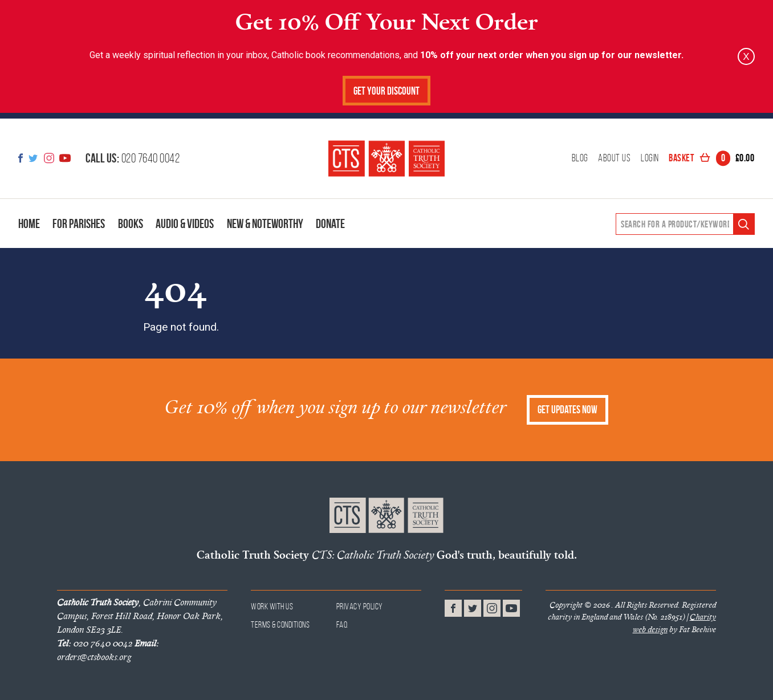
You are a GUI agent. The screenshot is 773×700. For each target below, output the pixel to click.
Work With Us (272, 606)
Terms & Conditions (280, 624)
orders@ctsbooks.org (108, 650)
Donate (330, 223)
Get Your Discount (386, 91)
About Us (614, 158)
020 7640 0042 (133, 158)
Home (29, 223)
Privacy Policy (360, 606)
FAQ (342, 624)
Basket (711, 158)
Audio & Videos (185, 223)
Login (650, 158)
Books (131, 223)
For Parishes (79, 223)
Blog (580, 158)
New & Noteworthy (265, 223)
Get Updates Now (567, 410)
